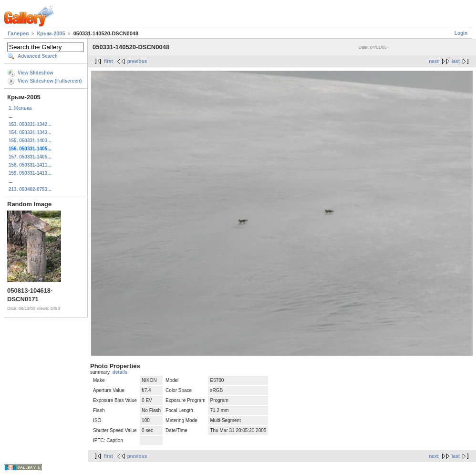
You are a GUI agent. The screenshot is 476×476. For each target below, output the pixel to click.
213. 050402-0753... (30, 189)
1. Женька (20, 108)
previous (137, 61)
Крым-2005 (51, 33)
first (109, 61)
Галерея (18, 33)
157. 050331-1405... (30, 157)
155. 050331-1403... (30, 141)
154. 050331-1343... (30, 132)
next (434, 61)
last (456, 61)
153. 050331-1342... (30, 124)
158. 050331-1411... (30, 165)
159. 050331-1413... (30, 173)
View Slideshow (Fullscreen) (50, 81)
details (120, 372)
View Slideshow (36, 73)
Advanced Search (38, 56)
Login (461, 33)
